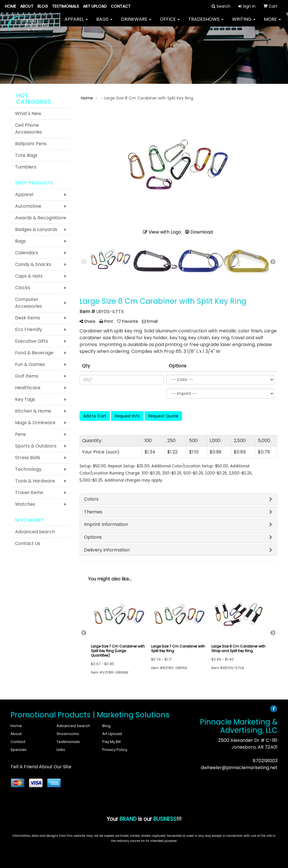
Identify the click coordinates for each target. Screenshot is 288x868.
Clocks (23, 288)
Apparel (76, 23)
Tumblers (26, 167)
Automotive (28, 206)
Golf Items (27, 376)
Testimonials (65, 6)
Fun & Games (30, 364)
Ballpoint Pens (31, 144)
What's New (28, 114)
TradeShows (206, 23)
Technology (28, 469)
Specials (18, 750)
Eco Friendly (29, 329)
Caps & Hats (29, 276)
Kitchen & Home (33, 411)
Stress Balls (28, 458)
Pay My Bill (111, 742)
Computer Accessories (29, 303)
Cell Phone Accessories (29, 129)
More (272, 23)
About (27, 6)
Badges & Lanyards (36, 229)
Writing (244, 23)
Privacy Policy (115, 750)
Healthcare (28, 388)
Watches (25, 504)
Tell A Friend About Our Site (41, 767)
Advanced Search (35, 532)
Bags (104, 23)
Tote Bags (26, 155)
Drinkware (136, 23)
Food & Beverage (34, 353)
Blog (43, 6)
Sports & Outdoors (36, 446)
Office (170, 23)
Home (11, 6)
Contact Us (28, 543)
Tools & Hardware (35, 481)
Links (61, 750)
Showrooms (68, 734)
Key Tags (25, 399)
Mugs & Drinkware (35, 423)
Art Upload (95, 6)
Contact (121, 6)
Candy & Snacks (33, 264)
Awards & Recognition (39, 218)
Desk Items (28, 318)
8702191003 (265, 761)
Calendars (27, 253)
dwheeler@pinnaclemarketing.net (239, 768)
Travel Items (29, 493)
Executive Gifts (32, 341)
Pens (20, 434)
